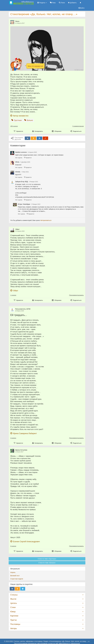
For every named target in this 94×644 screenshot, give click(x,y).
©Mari (17, 229)
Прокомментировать (76, 295)
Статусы (14, 595)
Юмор (13, 612)
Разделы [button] (42, 3)
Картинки (14, 616)
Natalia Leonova (21, 152)
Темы (53, 3)
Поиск (62, 3)
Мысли (13, 599)
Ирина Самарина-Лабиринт (25, 433)
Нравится (28, 158)
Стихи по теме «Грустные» (47, 559)
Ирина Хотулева (21, 450)
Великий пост (15, 576)
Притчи (13, 620)
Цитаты (14, 603)
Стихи (13, 607)
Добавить (72, 3)
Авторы (14, 628)
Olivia (17, 162)
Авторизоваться (46, 220)
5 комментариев (78, 126)
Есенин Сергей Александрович (26, 542)
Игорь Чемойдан (24, 204)
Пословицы (15, 624)
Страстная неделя (17, 579)
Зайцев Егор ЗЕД (22, 182)
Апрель (13, 572)
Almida (18, 172)
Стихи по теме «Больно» (47, 563)
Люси (17, 21)
